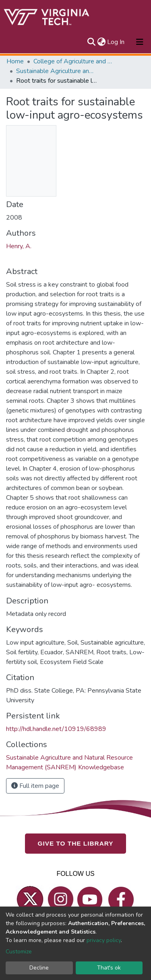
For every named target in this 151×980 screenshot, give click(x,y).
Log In (116, 42)
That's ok (109, 968)
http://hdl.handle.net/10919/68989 (56, 729)
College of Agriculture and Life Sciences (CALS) (74, 61)
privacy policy (104, 940)
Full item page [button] (35, 786)
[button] (101, 42)
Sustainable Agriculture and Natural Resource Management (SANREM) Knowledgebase (56, 71)
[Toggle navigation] (140, 42)
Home (15, 61)
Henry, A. (19, 246)
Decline (39, 968)
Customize (19, 952)
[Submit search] (91, 42)
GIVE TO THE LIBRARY (76, 843)
